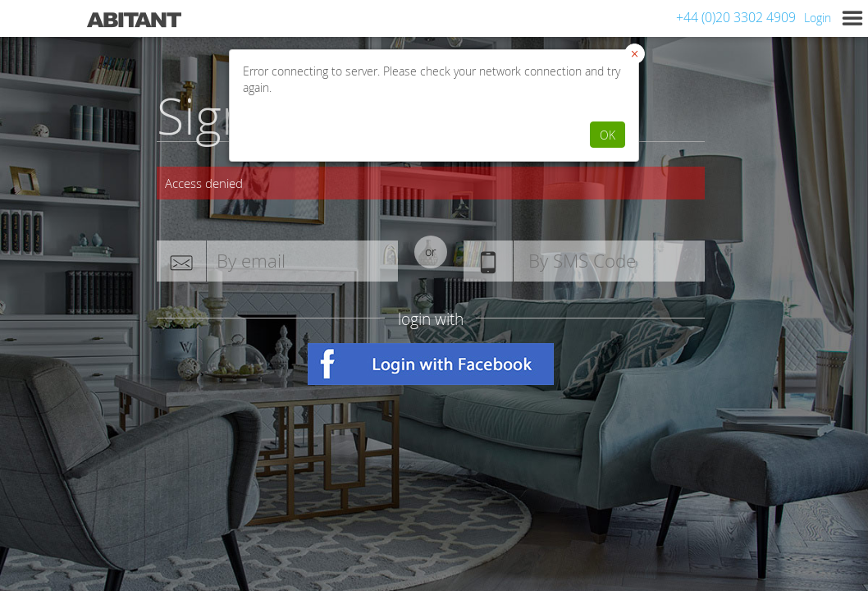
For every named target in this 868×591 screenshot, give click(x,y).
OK (608, 135)
